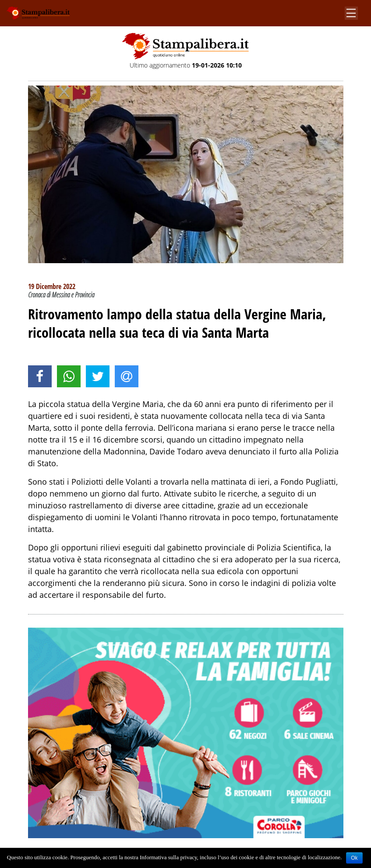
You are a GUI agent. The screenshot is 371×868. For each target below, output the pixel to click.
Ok (354, 858)
